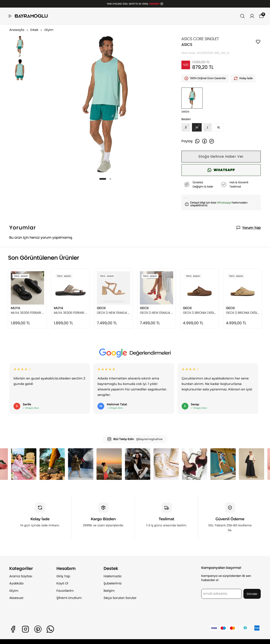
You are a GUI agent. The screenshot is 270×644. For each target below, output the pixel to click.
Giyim (49, 30)
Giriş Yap (63, 576)
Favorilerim (65, 591)
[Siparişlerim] (252, 16)
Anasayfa (19, 30)
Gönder (252, 594)
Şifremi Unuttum (69, 598)
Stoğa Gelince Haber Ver (221, 156)
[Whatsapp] (50, 629)
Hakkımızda (113, 576)
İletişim (109, 591)
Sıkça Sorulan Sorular (120, 598)
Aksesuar (16, 598)
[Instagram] (25, 629)
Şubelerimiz (113, 583)
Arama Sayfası (21, 576)
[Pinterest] (38, 629)
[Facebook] (13, 629)
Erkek (37, 30)
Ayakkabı (16, 583)
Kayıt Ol (62, 583)
